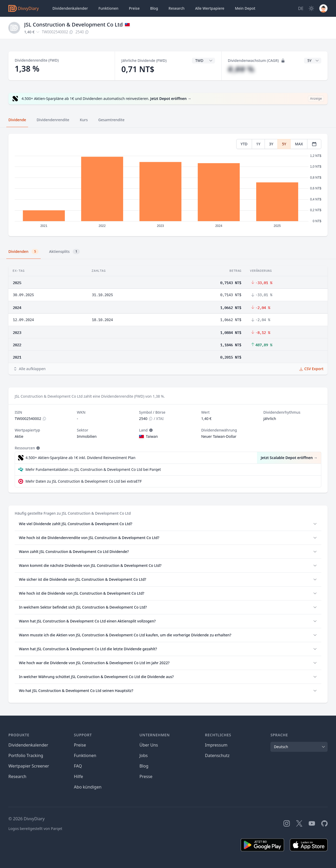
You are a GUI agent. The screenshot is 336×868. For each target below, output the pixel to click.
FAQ (78, 766)
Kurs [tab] (84, 120)
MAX (299, 144)
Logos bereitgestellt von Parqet (35, 829)
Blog (144, 766)
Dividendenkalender (70, 8)
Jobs (144, 755)
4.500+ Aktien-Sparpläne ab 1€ (80, 458)
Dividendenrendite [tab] (53, 120)
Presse (146, 776)
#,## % (241, 69)
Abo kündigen (88, 787)
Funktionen (108, 8)
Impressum (216, 745)
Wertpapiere (210, 8)
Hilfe (79, 776)
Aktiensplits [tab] (64, 252)
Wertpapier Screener (29, 766)
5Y (284, 144)
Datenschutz (217, 755)
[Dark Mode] (311, 8)
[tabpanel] (168, 185)
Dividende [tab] (17, 120)
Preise (134, 8)
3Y (271, 144)
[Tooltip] (150, 430)
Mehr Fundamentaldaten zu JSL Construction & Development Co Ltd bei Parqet (93, 469)
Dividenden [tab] (23, 252)
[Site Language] (301, 8)
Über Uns (149, 745)
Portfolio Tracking (26, 755)
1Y (258, 144)
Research (17, 776)
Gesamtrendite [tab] (111, 120)
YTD (244, 144)
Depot (245, 8)
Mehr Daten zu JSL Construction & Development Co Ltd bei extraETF (84, 481)
